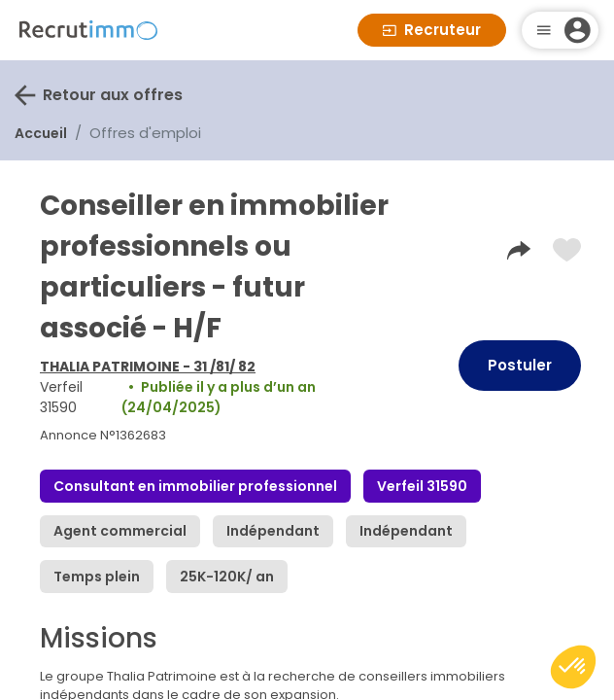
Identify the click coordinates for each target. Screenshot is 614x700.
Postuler (520, 365)
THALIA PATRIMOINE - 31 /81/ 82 (148, 367)
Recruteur (432, 30)
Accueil (41, 133)
